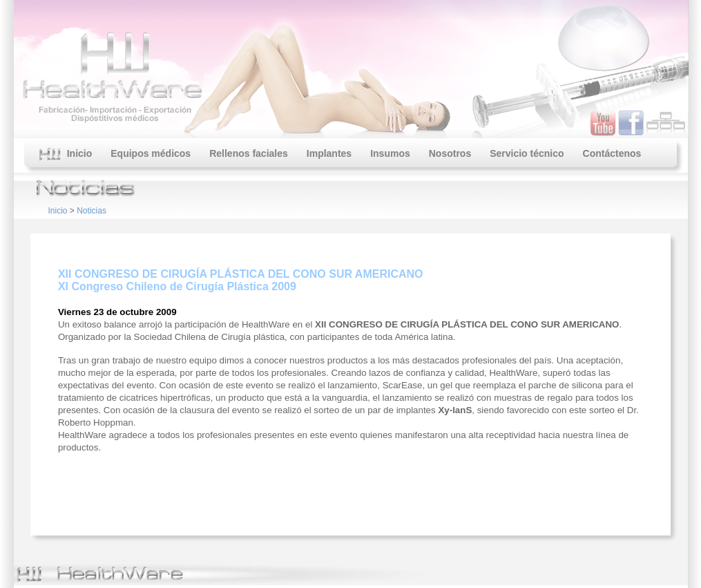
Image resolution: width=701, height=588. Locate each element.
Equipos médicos (151, 153)
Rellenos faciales (249, 153)
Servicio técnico (527, 153)
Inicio (66, 155)
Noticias (92, 211)
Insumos (390, 153)
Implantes (329, 153)
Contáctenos (612, 153)
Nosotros (450, 153)
